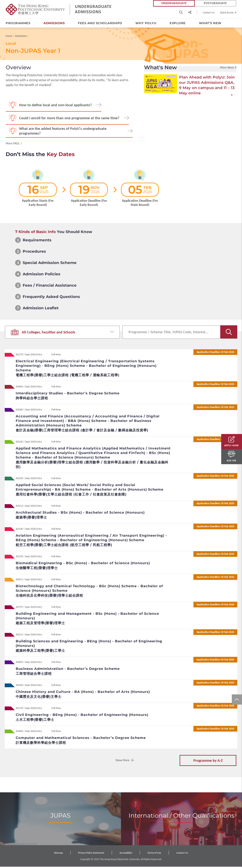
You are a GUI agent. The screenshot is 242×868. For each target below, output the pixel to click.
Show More (123, 761)
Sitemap (58, 854)
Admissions (54, 23)
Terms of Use (154, 854)
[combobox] (62, 333)
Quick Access (227, 13)
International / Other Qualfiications (181, 817)
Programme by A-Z (208, 762)
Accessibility (126, 854)
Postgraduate (215, 3)
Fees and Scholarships (100, 23)
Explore (178, 23)
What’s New (210, 23)
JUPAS (60, 817)
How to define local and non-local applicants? (55, 106)
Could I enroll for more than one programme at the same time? (69, 119)
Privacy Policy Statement (91, 854)
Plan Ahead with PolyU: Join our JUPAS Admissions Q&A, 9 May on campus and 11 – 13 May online (207, 86)
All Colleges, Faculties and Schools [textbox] (48, 333)
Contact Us (209, 13)
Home (9, 37)
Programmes (18, 23)
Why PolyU (146, 23)
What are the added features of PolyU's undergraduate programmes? (63, 132)
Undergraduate (174, 3)
